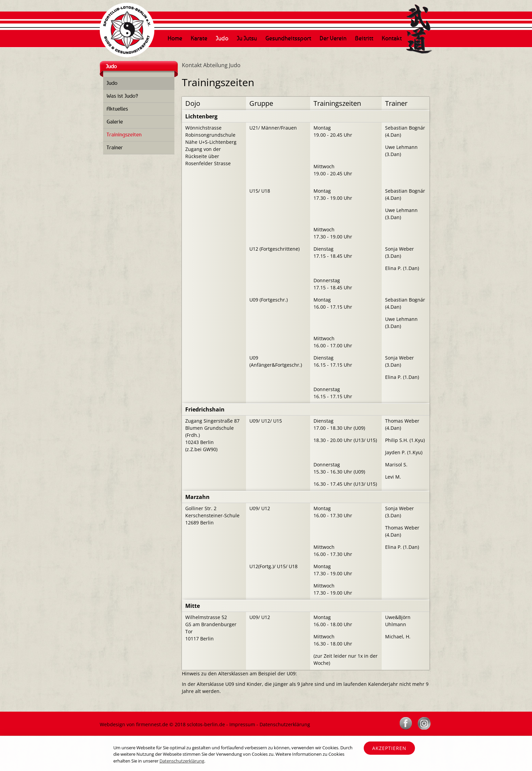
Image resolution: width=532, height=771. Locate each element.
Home (175, 38)
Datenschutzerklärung (285, 724)
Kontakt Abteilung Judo (211, 65)
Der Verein (333, 38)
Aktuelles (117, 109)
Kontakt (392, 38)
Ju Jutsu (247, 38)
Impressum (242, 724)
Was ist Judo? (122, 96)
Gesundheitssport (288, 38)
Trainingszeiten (124, 134)
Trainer (115, 147)
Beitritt (364, 38)
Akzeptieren (389, 748)
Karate (199, 38)
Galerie (115, 121)
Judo (222, 38)
